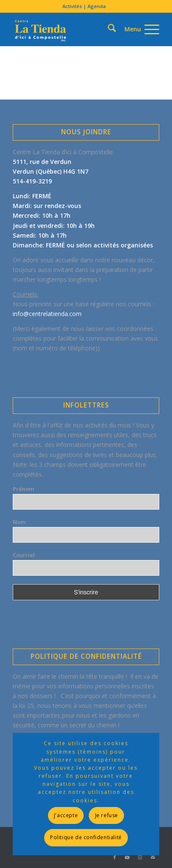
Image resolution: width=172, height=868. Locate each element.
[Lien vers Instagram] (140, 857)
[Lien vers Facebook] (115, 857)
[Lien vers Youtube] (127, 857)
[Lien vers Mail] (153, 857)
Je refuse (107, 815)
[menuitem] (84, 6)
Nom (19, 522)
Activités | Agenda (84, 6)
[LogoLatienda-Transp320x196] (71, 29)
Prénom (23, 489)
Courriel (24, 555)
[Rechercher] (97, 14)
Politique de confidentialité (86, 837)
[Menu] (138, 29)
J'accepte (66, 815)
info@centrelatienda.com (47, 314)
